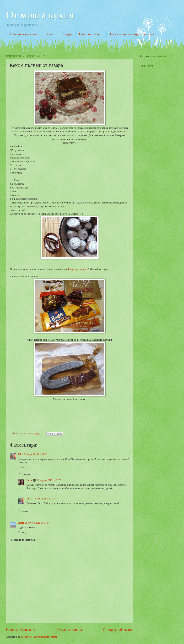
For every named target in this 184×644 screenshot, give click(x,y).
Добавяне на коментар (23, 540)
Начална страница (23, 34)
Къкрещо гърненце (78, 269)
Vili (20, 454)
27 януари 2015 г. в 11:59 (49, 480)
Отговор (22, 467)
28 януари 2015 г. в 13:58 (37, 523)
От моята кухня (40, 15)
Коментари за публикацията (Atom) (39, 637)
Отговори (26, 474)
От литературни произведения (132, 34)
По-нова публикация (21, 630)
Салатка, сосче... (91, 34)
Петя (29, 480)
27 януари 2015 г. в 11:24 (35, 454)
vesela (21, 523)
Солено (49, 34)
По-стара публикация (118, 630)
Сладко (67, 34)
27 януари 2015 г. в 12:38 (43, 499)
